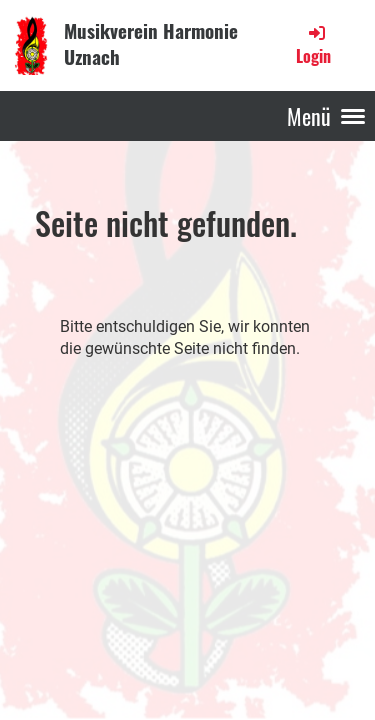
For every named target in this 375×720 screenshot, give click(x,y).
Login (313, 45)
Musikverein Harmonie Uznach (151, 44)
